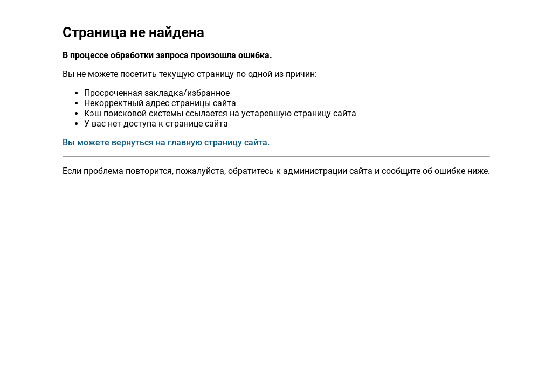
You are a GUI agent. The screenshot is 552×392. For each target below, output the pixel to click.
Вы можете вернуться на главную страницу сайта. (166, 142)
